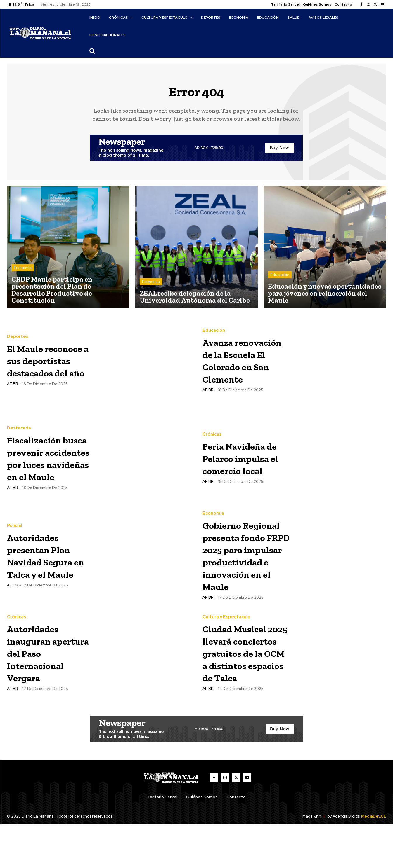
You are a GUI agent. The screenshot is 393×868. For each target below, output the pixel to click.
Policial (15, 522)
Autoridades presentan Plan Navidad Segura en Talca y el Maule (50, 558)
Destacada (19, 425)
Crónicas (212, 431)
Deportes (18, 328)
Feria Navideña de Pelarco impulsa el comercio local (243, 461)
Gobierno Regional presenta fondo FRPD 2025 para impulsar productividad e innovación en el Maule (246, 568)
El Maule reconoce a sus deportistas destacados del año (47, 363)
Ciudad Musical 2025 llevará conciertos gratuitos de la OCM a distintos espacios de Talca (244, 686)
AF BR (12, 399)
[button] (92, 51)
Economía (23, 271)
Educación (280, 278)
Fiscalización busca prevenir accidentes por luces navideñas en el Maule (50, 461)
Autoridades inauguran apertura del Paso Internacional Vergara (44, 676)
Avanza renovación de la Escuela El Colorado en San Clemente (246, 363)
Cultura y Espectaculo (226, 632)
